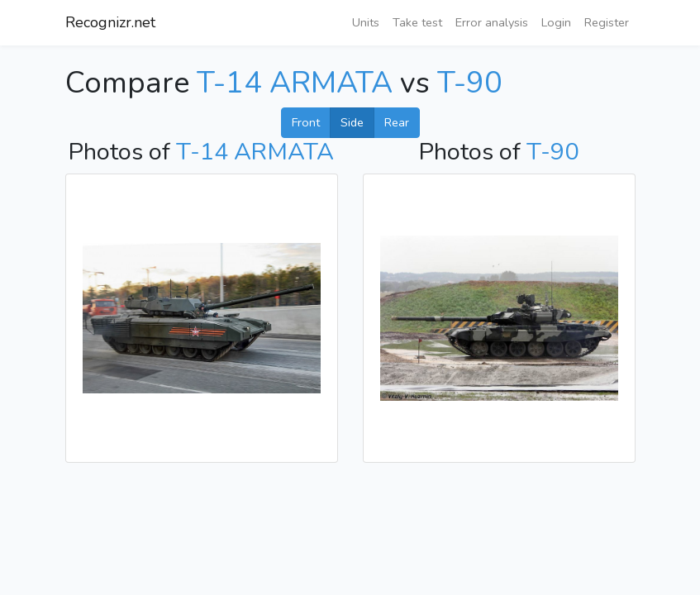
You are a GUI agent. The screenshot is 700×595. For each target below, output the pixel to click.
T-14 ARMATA (295, 83)
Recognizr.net (110, 22)
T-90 (470, 83)
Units (366, 22)
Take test (417, 22)
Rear (397, 122)
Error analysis (492, 22)
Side (352, 122)
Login (556, 22)
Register (607, 22)
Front (306, 122)
